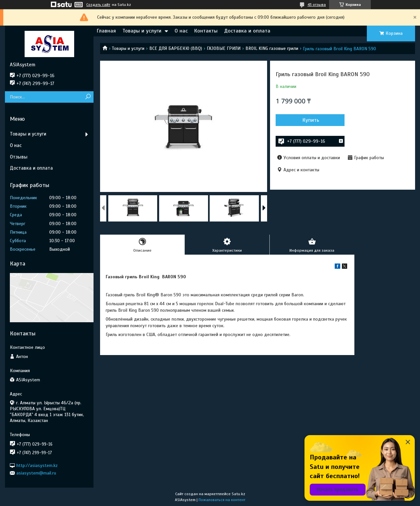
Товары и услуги (142, 31)
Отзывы (19, 157)
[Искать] (88, 97)
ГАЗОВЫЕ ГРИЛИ (224, 48)
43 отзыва (317, 5)
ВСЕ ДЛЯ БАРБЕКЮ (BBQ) (176, 48)
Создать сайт (98, 5)
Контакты (206, 31)
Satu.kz (238, 494)
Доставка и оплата (247, 31)
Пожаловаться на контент (222, 500)
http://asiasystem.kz (37, 465)
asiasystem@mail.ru (36, 473)
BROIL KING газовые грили (272, 48)
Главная (106, 31)
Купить (311, 120)
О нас (181, 31)
